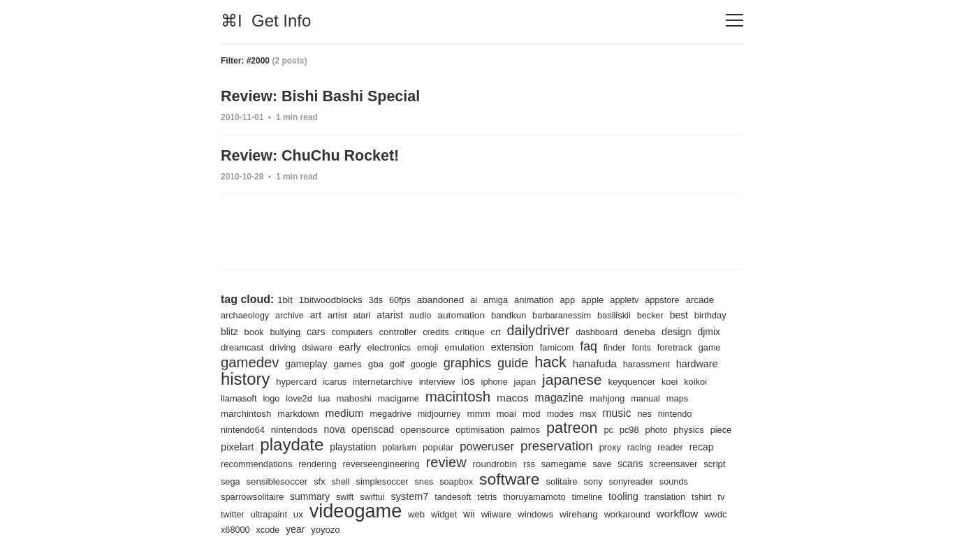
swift (464, 496)
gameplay (382, 361)
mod (651, 412)
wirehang (718, 514)
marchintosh (355, 412)
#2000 (258, 61)
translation (279, 514)
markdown (409, 412)
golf (475, 361)
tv (338, 514)
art (319, 312)
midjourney (556, 412)
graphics (548, 360)
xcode (403, 530)
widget (579, 514)
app (577, 297)
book (294, 329)
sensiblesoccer (422, 480)
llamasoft (349, 396)
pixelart (360, 446)
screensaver (304, 481)
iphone (609, 380)
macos (631, 395)
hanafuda (680, 361)
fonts (723, 345)
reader (294, 463)
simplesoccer (532, 481)
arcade (714, 297)
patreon (684, 426)
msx (709, 412)
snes (575, 481)
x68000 (369, 530)
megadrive (505, 412)
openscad (477, 428)
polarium (528, 447)
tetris (611, 496)
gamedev (323, 359)
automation (470, 312)
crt (545, 329)
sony (231, 496)
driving (352, 345)
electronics (462, 345)
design (236, 344)
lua (437, 396)
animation (542, 297)
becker (665, 312)
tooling (236, 514)
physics (292, 447)
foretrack (239, 361)
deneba (693, 329)
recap (326, 463)
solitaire (717, 481)
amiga (503, 297)
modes (680, 412)
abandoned (446, 297)
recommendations (382, 463)
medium (457, 411)
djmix (270, 344)
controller (444, 329)
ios (581, 379)
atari (367, 312)
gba (453, 361)
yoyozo (462, 530)
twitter (359, 514)
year (431, 529)
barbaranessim (573, 312)
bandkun (518, 312)
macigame (513, 396)
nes (264, 428)
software (663, 478)
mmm (596, 412)
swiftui (492, 496)
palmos (635, 428)
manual (278, 412)
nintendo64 (342, 428)
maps (311, 412)
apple (604, 297)
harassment (245, 380)
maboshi (467, 396)
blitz (270, 329)
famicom (636, 345)
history (351, 376)
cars (359, 329)
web (550, 514)
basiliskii (627, 312)
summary (427, 496)
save (231, 481)
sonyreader (270, 496)
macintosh (575, 395)
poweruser (619, 445)
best (695, 312)
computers (396, 329)
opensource (531, 428)
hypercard (404, 380)
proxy (232, 463)
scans (260, 480)
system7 (531, 495)
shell (489, 481)
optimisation (589, 428)
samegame (701, 463)
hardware (298, 379)
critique (518, 329)
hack (634, 359)
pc (721, 428)
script (347, 481)
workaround (245, 530)
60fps (404, 297)
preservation (691, 445)
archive (292, 312)
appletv (636, 297)
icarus (443, 380)
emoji (502, 345)
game (275, 361)
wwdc (337, 530)
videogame (487, 510)
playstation (480, 446)
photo (259, 447)
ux (428, 514)
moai (625, 412)
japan (640, 380)
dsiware (388, 345)
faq (669, 343)
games (424, 361)
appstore (675, 297)
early (422, 344)
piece (326, 447)
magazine (680, 396)
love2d (410, 396)
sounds (314, 496)
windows (673, 514)
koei (284, 396)
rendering (446, 463)
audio (427, 312)
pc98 (231, 447)
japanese (689, 377)
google (503, 361)
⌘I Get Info (266, 21)
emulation (540, 344)
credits (483, 329)
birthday (238, 329)
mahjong (239, 412)
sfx (467, 481)
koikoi (311, 396)
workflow (297, 529)
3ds (379, 297)
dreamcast (310, 345)
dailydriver (589, 327)
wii (604, 514)
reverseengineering (512, 463)
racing (262, 463)
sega (375, 481)
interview (550, 380)
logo (382, 396)
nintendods (396, 428)
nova (437, 428)
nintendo (296, 428)
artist (341, 312)
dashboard (649, 329)
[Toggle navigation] (735, 21)
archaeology (246, 312)
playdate (417, 443)
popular (568, 446)
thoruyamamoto (660, 496)
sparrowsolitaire (368, 496)
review (579, 461)
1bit (285, 297)
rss (665, 463)
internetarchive (494, 380)
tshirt (317, 514)
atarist (396, 312)
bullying (327, 329)
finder (695, 345)
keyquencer (245, 396)
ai (481, 297)
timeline (715, 496)
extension (590, 344)
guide (595, 360)
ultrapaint (397, 514)
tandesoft (576, 496)
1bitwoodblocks (333, 297)
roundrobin (629, 463)
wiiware (633, 514)
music (236, 427)
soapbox (608, 481)
